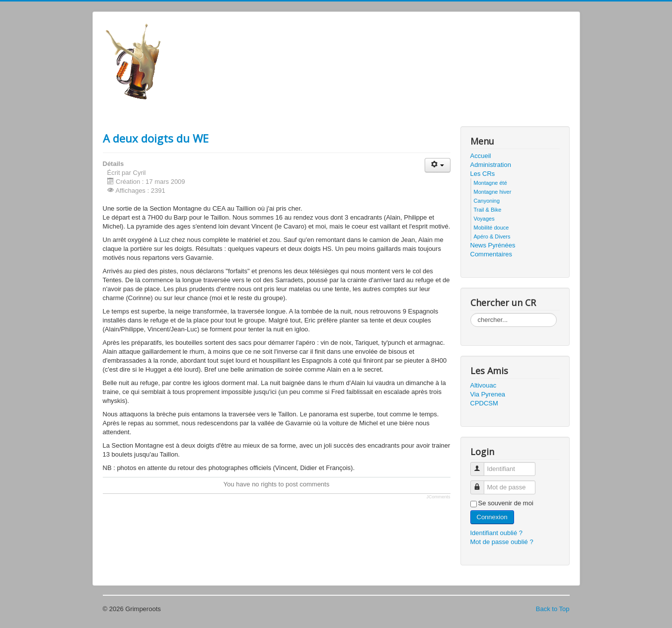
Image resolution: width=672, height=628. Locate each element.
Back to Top (553, 609)
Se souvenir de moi (506, 503)
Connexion (492, 517)
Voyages (484, 219)
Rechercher (471, 313)
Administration (491, 165)
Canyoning (487, 201)
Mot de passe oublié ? (502, 542)
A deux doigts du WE (156, 138)
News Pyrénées (493, 245)
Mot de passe (481, 483)
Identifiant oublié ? (497, 533)
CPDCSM (484, 403)
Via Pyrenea (488, 394)
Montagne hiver (493, 192)
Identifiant (481, 465)
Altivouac (484, 385)
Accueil (481, 156)
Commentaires (491, 254)
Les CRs (483, 174)
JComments (438, 497)
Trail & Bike (488, 210)
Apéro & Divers (492, 236)
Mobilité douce (491, 228)
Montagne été (490, 183)
